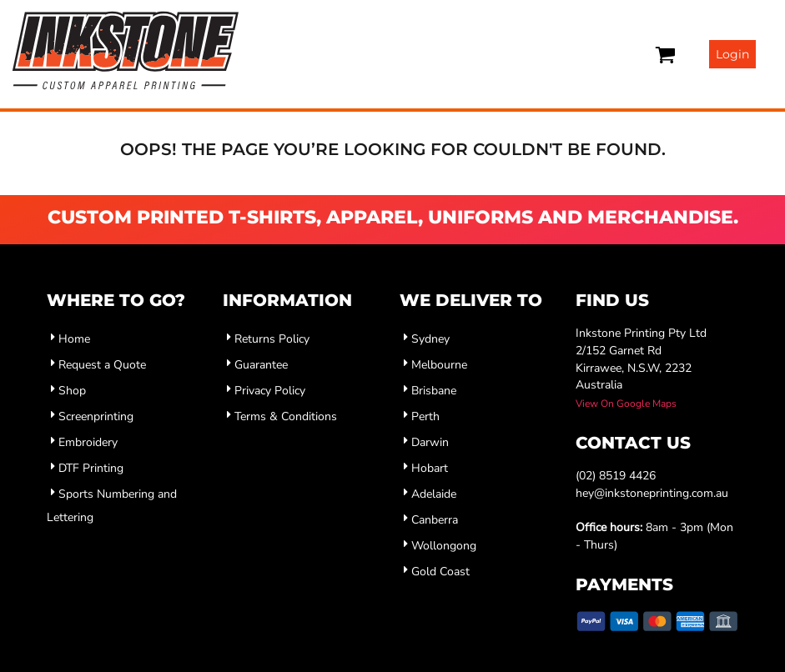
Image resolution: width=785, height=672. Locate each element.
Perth (425, 416)
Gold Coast (440, 572)
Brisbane (434, 391)
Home (74, 339)
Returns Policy (272, 339)
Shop (72, 391)
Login (732, 54)
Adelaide (434, 494)
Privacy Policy (270, 391)
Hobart (430, 468)
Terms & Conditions (286, 416)
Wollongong (444, 546)
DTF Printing (91, 468)
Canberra (435, 520)
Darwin (430, 442)
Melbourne (439, 365)
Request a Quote (102, 365)
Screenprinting (96, 416)
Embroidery (88, 442)
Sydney (430, 339)
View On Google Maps (626, 404)
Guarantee (261, 365)
